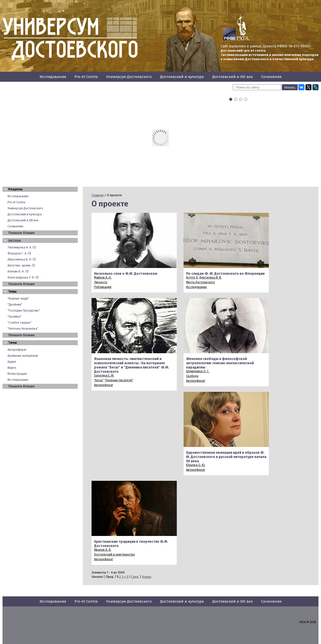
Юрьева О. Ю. (196, 465)
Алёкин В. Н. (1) (18, 271)
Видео (12, 368)
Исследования (53, 77)
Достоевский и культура (182, 77)
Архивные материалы (23, 356)
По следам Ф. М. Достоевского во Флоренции (225, 274)
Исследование (18, 380)
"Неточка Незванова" (23, 329)
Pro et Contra (86, 77)
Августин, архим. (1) (21, 265)
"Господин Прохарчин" (24, 311)
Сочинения (271, 77)
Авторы (15, 240)
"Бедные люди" (18, 299)
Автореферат (17, 350)
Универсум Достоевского (129, 77)
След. (135, 577)
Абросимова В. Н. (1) (22, 259)
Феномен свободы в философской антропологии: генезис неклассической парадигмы (220, 363)
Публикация (103, 287)
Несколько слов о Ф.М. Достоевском (126, 274)
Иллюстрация (17, 374)
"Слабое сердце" (20, 323)
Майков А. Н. (103, 278)
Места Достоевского (200, 282)
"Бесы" (99, 380)
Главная (98, 195)
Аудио (12, 362)
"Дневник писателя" (119, 380)
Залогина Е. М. (104, 376)
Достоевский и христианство (114, 555)
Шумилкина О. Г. (198, 371)
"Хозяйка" (15, 317)
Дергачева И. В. (211, 278)
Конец (147, 577)
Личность (101, 282)
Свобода (192, 376)
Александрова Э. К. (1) (23, 278)
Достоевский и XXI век (232, 77)
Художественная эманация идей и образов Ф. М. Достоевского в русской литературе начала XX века (226, 457)
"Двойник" (15, 305)
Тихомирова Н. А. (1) (22, 247)
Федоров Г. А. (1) (19, 253)
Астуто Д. (192, 278)
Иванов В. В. (103, 550)
